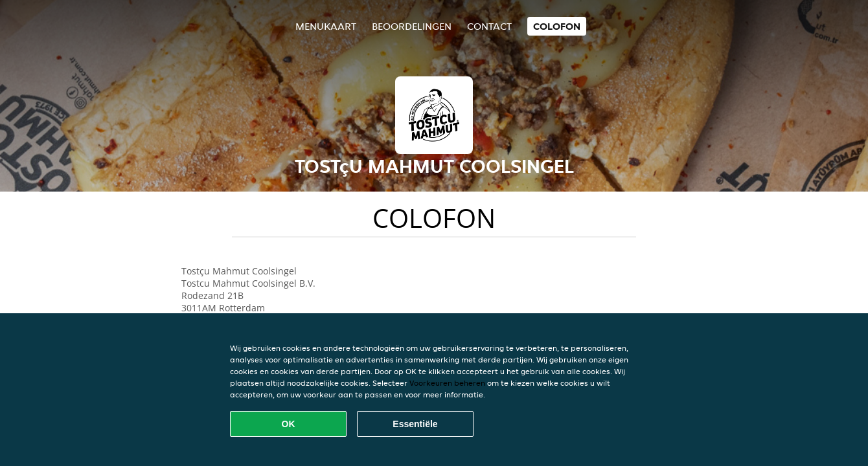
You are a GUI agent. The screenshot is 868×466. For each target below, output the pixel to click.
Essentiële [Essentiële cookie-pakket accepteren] (415, 424)
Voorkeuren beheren (447, 383)
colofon (557, 26)
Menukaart (326, 26)
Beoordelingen (412, 26)
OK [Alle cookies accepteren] (289, 424)
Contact (489, 26)
